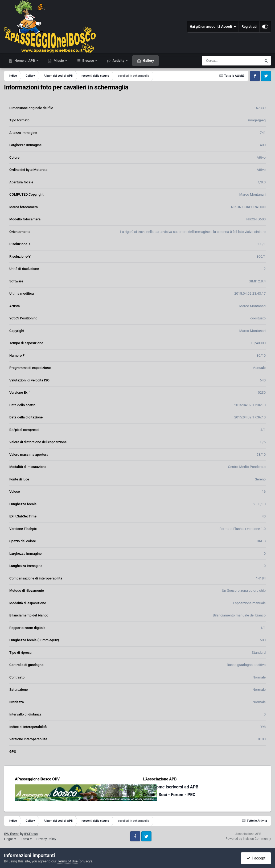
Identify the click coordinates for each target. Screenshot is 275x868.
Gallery (148, 61)
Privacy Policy (46, 839)
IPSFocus (31, 834)
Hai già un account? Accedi (213, 27)
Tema (26, 839)
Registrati (249, 26)
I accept (256, 858)
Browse (88, 61)
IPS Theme (12, 834)
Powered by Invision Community (248, 839)
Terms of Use (67, 861)
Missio (59, 61)
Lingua (10, 839)
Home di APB (25, 61)
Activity (118, 61)
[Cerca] (220, 61)
